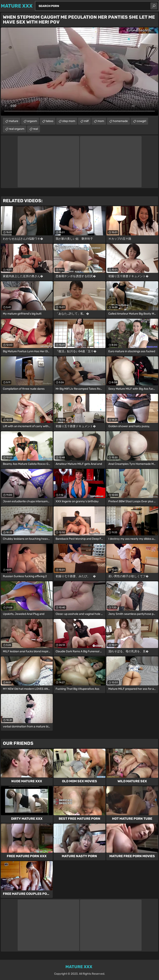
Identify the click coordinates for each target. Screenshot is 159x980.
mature (14, 121)
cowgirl (141, 121)
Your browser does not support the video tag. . (79, 72)
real (35, 129)
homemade (120, 121)
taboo (50, 121)
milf (86, 121)
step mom (69, 121)
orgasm (32, 121)
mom (101, 121)
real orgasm (17, 129)
